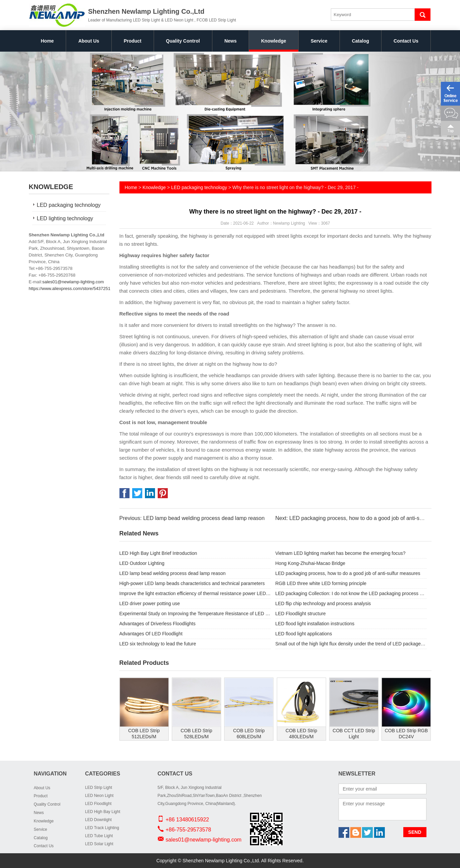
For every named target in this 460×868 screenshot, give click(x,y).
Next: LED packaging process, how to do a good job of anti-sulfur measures (365, 518)
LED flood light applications (304, 634)
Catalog (361, 41)
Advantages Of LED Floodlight (151, 634)
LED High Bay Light (103, 812)
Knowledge (274, 41)
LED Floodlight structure (301, 614)
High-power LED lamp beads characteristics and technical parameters (192, 583)
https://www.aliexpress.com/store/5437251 (70, 288)
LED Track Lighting (102, 828)
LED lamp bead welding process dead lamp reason (173, 573)
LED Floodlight (98, 804)
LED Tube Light (99, 836)
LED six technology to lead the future (158, 644)
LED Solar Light (99, 844)
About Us (89, 41)
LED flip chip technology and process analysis (323, 603)
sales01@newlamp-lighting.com (73, 282)
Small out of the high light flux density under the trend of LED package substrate (351, 644)
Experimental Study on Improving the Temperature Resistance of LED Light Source (195, 614)
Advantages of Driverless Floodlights (158, 624)
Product (133, 41)
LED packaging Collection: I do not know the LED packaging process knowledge (351, 593)
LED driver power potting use (150, 603)
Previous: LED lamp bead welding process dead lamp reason (192, 518)
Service (319, 41)
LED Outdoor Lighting (142, 563)
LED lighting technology (65, 218)
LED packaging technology (69, 205)
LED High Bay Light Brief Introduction (158, 553)
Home (47, 41)
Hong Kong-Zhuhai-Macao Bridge (311, 563)
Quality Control (183, 41)
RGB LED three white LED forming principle (321, 583)
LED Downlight (98, 820)
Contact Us (406, 41)
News (231, 41)
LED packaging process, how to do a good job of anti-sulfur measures (348, 573)
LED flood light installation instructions (315, 624)
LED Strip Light (99, 788)
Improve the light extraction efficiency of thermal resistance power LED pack (195, 593)
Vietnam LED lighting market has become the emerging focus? (341, 553)
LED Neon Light (99, 796)
